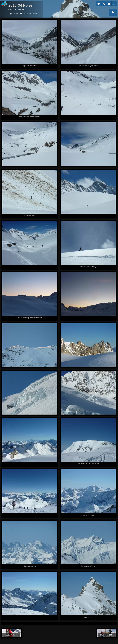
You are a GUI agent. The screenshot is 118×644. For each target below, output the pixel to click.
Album (15, 14)
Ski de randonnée (31, 14)
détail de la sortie (16, 10)
